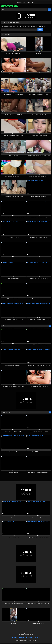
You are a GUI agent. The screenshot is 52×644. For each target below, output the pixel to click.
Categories (30, 637)
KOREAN (21, 637)
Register (33, 2)
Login (28, 2)
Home (15, 637)
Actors (38, 637)
